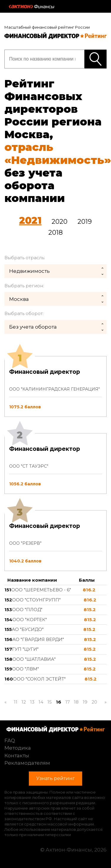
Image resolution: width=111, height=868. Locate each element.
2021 (30, 220)
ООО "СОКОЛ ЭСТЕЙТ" (39, 679)
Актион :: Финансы (32, 6)
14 (41, 702)
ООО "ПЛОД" (27, 610)
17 (68, 702)
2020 (59, 222)
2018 (55, 232)
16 (59, 702)
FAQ (10, 740)
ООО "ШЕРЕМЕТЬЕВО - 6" (41, 590)
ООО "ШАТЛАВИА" (34, 659)
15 (50, 702)
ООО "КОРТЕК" (30, 620)
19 (85, 702)
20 (94, 702)
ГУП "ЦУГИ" (25, 649)
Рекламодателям (27, 763)
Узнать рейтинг (96, 59)
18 (76, 702)
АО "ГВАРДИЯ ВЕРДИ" (38, 639)
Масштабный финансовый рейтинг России (47, 27)
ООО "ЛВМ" (25, 669)
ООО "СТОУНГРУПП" (36, 600)
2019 (85, 222)
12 (24, 702)
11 (16, 702)
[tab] (55, 464)
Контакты (17, 756)
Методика (18, 748)
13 (32, 702)
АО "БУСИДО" (28, 629)
